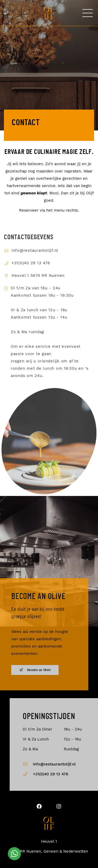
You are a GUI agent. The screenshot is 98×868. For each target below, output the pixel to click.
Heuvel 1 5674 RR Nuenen (38, 282)
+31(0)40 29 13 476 (31, 269)
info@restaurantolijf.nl (35, 257)
